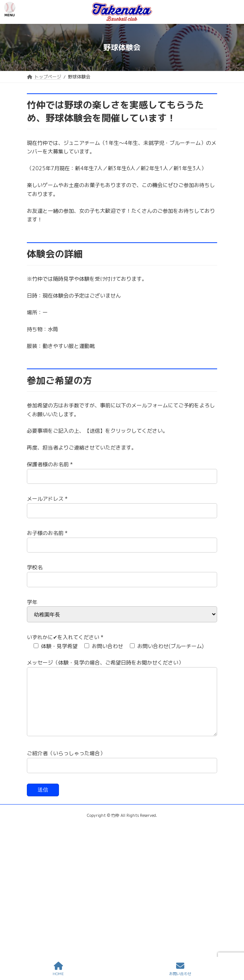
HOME (58, 969)
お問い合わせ (180, 969)
